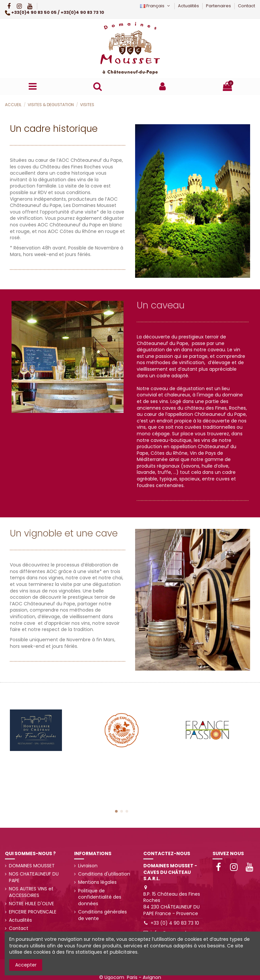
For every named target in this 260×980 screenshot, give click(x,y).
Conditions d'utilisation (104, 874)
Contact (246, 6)
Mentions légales (97, 882)
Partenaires (219, 6)
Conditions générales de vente (102, 915)
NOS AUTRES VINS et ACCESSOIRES (31, 892)
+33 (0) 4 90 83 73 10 (175, 923)
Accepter (26, 965)
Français (156, 6)
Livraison (88, 866)
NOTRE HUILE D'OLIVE (31, 904)
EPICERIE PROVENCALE (33, 912)
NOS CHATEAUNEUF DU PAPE (34, 877)
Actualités (189, 6)
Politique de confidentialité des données (100, 897)
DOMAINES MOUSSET (32, 866)
